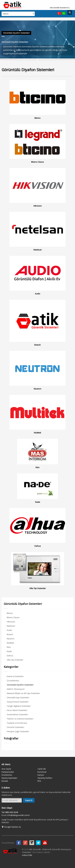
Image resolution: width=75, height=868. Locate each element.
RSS (39, 781)
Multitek (10, 643)
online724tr (27, 855)
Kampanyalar (8, 772)
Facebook (19, 843)
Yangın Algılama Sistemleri (19, 706)
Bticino (10, 613)
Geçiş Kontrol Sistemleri (18, 702)
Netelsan (11, 626)
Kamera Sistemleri (15, 676)
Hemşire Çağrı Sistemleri (18, 731)
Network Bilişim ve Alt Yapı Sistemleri (23, 693)
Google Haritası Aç (11, 827)
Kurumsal (42, 772)
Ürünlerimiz (7, 775)
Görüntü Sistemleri (15, 727)
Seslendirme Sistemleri (17, 714)
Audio (9, 630)
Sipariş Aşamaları (9, 778)
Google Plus (25, 843)
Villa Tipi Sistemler (15, 660)
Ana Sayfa (6, 769)
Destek (5, 781)
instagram (32, 843)
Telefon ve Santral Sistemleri (20, 719)
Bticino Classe (13, 617)
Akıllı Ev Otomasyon (16, 689)
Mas (9, 647)
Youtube (45, 843)
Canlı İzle (42, 769)
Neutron (11, 639)
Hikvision (11, 622)
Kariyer (41, 775)
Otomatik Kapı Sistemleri (18, 697)
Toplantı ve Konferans (17, 723)
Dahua (10, 656)
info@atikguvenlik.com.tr (19, 815)
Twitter (38, 843)
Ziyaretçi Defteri (45, 778)
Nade (9, 651)
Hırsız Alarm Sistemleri (17, 710)
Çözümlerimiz (13, 681)
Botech (10, 634)
